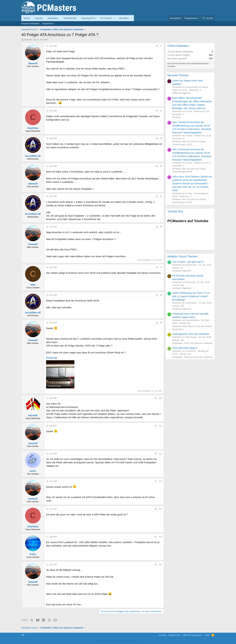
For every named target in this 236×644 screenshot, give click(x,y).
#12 (160, 454)
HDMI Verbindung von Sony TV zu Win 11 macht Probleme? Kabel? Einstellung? (191, 296)
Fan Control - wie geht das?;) (188, 262)
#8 (161, 295)
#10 (160, 398)
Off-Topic (177, 117)
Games (39, 18)
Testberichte (70, 18)
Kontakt (163, 635)
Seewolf (28, 40)
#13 (160, 481)
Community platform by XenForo (118, 641)
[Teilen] (157, 46)
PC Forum (106, 18)
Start (207, 635)
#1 (161, 46)
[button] (114, 18)
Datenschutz (175, 635)
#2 (161, 111)
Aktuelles (124, 18)
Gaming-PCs (88, 18)
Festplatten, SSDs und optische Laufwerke (192, 343)
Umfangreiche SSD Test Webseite (191, 334)
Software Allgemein (181, 93)
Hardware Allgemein (182, 271)
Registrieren (48, 24)
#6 (161, 227)
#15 (160, 537)
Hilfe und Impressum (192, 635)
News (27, 18)
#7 (161, 267)
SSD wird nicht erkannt (185, 348)
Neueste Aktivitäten (30, 24)
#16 (160, 565)
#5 (161, 196)
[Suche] (208, 18)
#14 (160, 509)
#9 (161, 323)
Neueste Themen (178, 75)
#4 (161, 166)
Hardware (53, 18)
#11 (160, 426)
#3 (161, 138)
